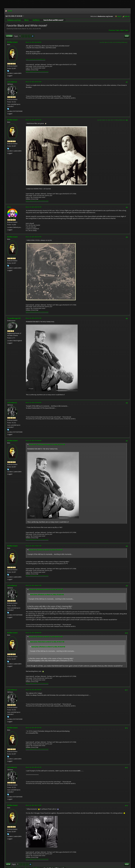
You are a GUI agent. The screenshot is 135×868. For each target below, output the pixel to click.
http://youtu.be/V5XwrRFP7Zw (36, 59)
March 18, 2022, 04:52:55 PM (34, 207)
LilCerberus (12, 82)
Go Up (8, 864)
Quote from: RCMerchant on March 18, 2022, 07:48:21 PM (46, 589)
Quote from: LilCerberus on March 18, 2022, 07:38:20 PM (46, 550)
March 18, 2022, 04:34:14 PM (34, 82)
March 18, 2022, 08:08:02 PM (34, 633)
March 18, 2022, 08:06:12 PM (34, 585)
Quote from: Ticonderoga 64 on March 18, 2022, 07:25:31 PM (47, 445)
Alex (9, 207)
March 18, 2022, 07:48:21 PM (34, 546)
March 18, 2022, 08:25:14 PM (34, 805)
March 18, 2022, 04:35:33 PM (34, 120)
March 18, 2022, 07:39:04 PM (34, 441)
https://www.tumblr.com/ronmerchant (37, 72)
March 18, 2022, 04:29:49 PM (34, 42)
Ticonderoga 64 (14, 318)
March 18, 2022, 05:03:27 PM (34, 237)
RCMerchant (12, 42)
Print (127, 36)
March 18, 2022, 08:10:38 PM (34, 690)
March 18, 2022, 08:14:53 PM (34, 728)
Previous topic (114, 30)
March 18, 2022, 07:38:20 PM (34, 403)
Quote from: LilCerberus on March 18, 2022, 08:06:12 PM (46, 637)
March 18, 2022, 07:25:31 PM (34, 318)
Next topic (125, 30)
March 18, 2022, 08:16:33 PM (34, 767)
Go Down (9, 36)
